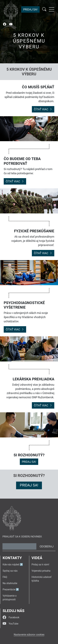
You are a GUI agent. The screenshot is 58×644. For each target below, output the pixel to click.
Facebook (11, 617)
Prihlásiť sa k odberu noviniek (22, 537)
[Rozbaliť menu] (52, 9)
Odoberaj (47, 546)
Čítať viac (43, 109)
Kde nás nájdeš (11, 565)
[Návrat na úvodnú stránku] (11, 11)
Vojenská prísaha (41, 571)
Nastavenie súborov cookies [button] (29, 635)
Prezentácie (9, 589)
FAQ (5, 577)
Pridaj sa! (30, 9)
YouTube (10, 624)
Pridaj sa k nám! (40, 565)
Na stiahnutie (10, 583)
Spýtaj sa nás (10, 571)
